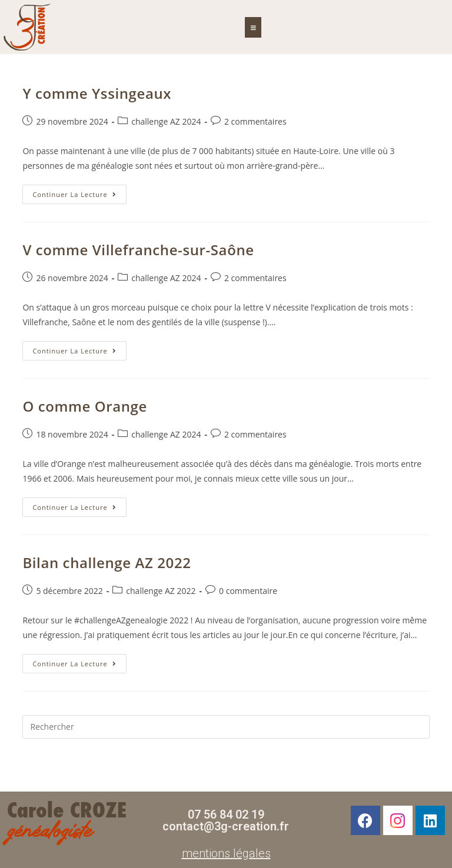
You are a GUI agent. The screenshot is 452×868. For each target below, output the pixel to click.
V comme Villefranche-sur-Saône (138, 250)
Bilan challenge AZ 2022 (107, 562)
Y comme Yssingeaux (97, 93)
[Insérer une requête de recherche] (226, 727)
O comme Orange (85, 406)
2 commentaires (255, 121)
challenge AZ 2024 (166, 121)
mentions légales (226, 853)
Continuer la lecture (79, 192)
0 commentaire (248, 591)
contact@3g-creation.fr (226, 826)
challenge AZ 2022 (161, 591)
